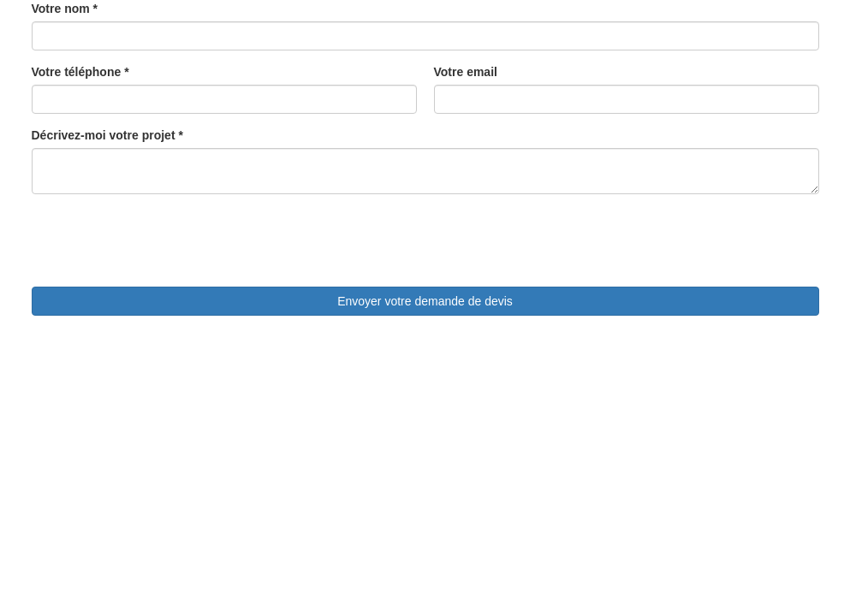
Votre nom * (65, 9)
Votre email (466, 72)
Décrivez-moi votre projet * (107, 135)
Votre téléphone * (80, 72)
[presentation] (162, 240)
